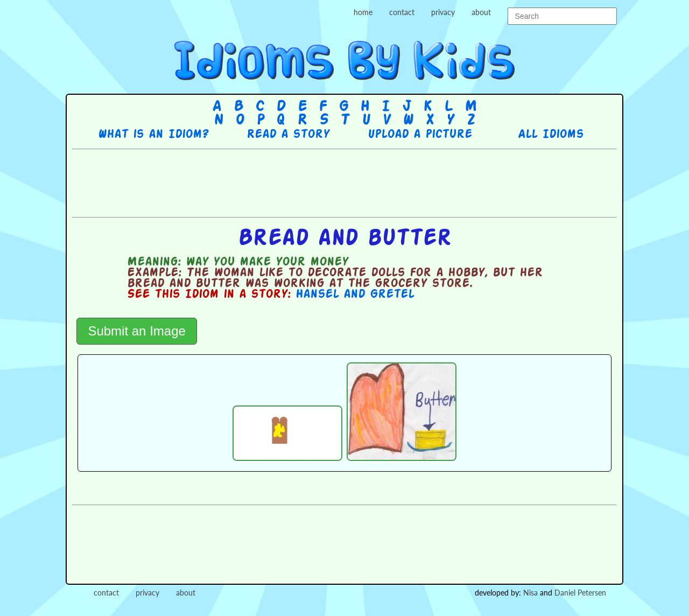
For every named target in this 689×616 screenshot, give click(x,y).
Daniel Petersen (580, 593)
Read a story (288, 135)
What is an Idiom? (153, 135)
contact (402, 12)
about (481, 12)
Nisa (530, 593)
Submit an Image (136, 331)
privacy (443, 12)
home (363, 12)
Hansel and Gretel (355, 295)
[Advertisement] (344, 182)
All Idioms (551, 135)
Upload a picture (420, 135)
